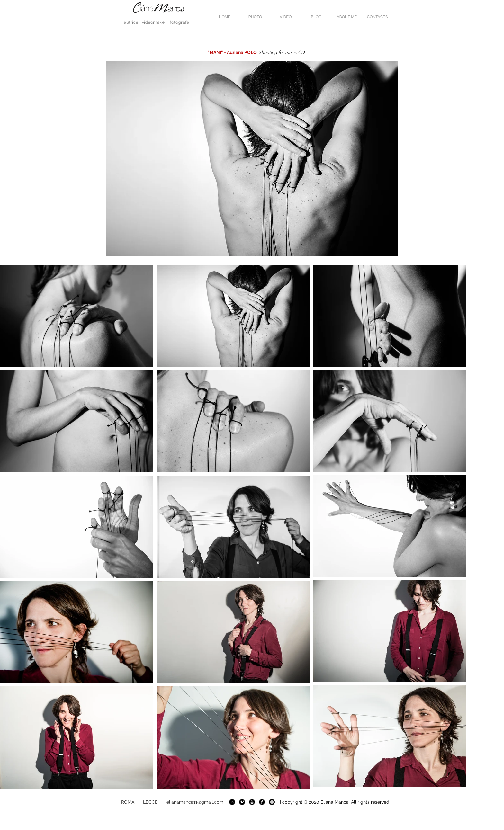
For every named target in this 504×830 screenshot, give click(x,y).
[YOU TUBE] (252, 802)
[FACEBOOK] (262, 802)
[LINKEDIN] (232, 802)
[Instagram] (272, 802)
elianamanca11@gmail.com (195, 802)
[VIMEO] (242, 802)
